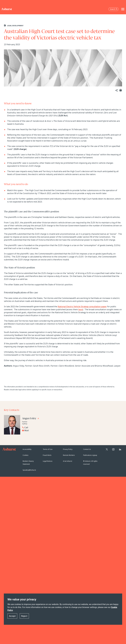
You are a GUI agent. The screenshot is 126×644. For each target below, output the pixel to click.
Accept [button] (12, 616)
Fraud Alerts (47, 455)
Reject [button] (24, 616)
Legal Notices (48, 461)
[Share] (116, 90)
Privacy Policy (68, 449)
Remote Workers (69, 455)
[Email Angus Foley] (41, 430)
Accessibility (27, 449)
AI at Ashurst (68, 461)
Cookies (26, 455)
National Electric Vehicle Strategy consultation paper (82, 307)
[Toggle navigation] (123, 9)
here (80, 309)
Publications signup (90, 455)
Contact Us (87, 449)
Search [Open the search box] (114, 9)
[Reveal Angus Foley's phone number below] (41, 427)
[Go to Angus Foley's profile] (31, 419)
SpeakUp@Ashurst (29, 470)
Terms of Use (48, 449)
